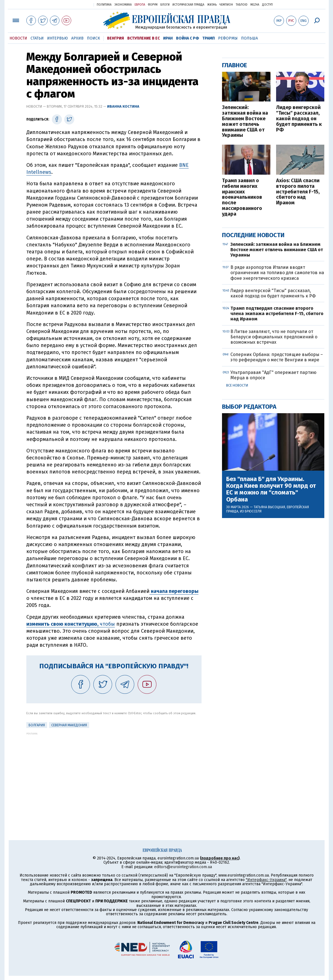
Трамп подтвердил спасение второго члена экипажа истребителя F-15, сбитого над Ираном (277, 314)
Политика (104, 5)
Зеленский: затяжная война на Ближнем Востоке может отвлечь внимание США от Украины (245, 122)
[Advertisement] (114, 774)
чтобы (71, 624)
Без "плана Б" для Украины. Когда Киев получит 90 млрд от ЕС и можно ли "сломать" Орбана (271, 489)
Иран (168, 38)
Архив (77, 38)
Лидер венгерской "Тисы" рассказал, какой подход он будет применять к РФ (299, 119)
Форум (153, 5)
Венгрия (115, 38)
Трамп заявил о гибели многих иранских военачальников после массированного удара (242, 197)
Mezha (255, 5)
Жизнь (212, 5)
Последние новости (253, 235)
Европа (140, 5)
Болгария (37, 725)
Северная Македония (69, 725)
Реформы (228, 38)
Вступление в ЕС (144, 38)
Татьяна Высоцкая (269, 507)
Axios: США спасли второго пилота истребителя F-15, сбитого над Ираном (298, 192)
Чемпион (226, 5)
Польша (249, 38)
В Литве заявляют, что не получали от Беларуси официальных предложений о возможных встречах (274, 337)
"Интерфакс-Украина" (266, 880)
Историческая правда (188, 5)
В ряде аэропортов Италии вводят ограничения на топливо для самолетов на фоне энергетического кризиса (277, 273)
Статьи (37, 38)
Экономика (123, 5)
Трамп (209, 38)
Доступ (267, 5)
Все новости (237, 385)
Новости (18, 38)
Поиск (93, 38)
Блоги (165, 5)
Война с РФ (188, 38)
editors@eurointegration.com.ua (183, 867)
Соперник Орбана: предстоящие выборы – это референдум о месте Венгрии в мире (277, 357)
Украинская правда (76, 4)
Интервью (57, 38)
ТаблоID (242, 5)
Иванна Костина (123, 106)
